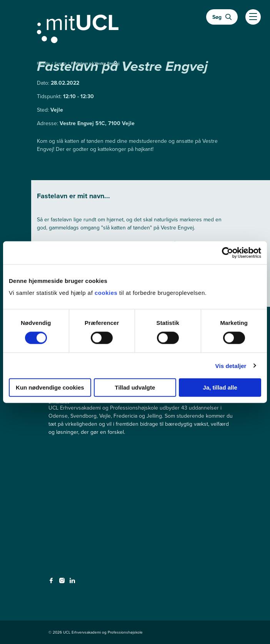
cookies (107, 293)
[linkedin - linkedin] (73, 583)
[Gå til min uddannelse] (135, 27)
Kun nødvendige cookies (50, 387)
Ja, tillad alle (220, 387)
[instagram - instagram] (63, 583)
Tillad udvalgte (135, 387)
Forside (44, 63)
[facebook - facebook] (52, 583)
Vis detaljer (231, 365)
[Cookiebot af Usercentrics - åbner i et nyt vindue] (227, 253)
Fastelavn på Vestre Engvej (95, 63)
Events (61, 63)
